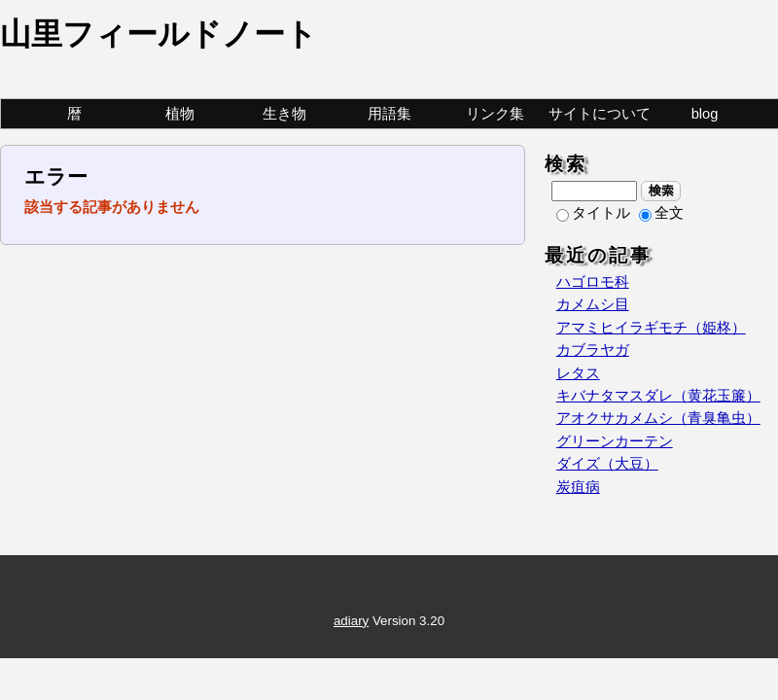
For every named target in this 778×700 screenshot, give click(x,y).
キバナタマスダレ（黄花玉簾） (658, 396)
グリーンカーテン (615, 441)
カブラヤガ (593, 350)
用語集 (389, 114)
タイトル (593, 213)
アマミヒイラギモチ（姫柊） (651, 328)
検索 (661, 191)
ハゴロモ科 (593, 282)
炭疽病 (578, 487)
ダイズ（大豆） (607, 464)
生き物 (284, 114)
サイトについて (600, 114)
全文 (661, 213)
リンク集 (495, 114)
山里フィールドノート (159, 34)
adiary (351, 621)
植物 (180, 114)
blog (705, 114)
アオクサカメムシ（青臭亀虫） (658, 418)
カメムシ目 (593, 304)
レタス (578, 373)
